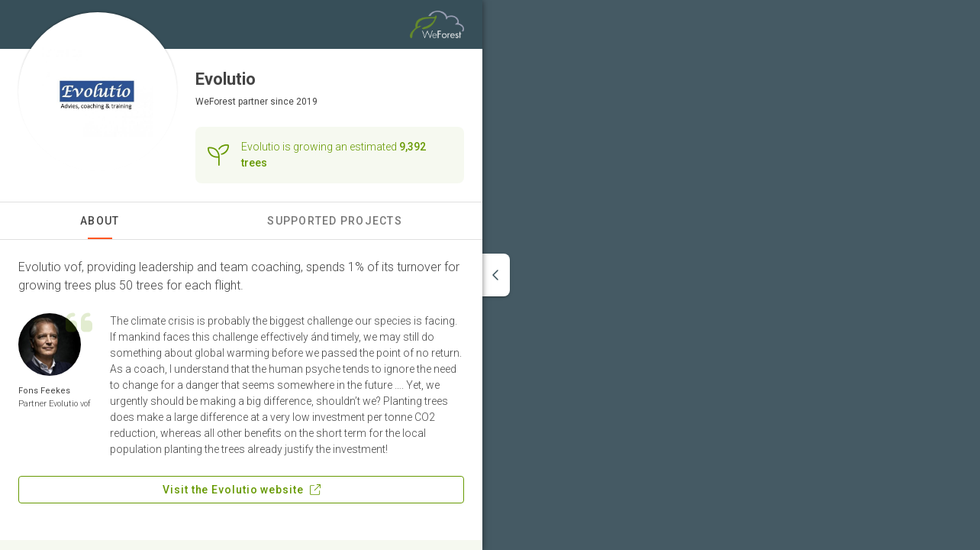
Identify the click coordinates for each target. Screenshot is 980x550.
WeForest (216, 102)
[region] (731, 275)
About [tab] (100, 221)
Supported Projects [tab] (335, 221)
